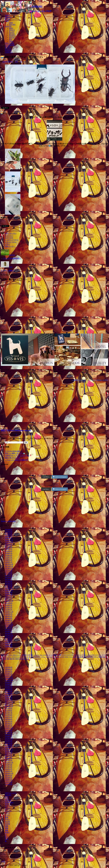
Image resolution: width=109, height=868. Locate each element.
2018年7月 (9, 549)
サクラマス (24, 657)
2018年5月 (9, 553)
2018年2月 (9, 560)
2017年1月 (9, 588)
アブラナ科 (70, 655)
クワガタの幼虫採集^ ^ (13, 451)
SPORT (7, 47)
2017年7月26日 (8, 62)
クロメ (9, 657)
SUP (11, 39)
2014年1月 (9, 623)
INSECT (12, 30)
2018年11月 (9, 540)
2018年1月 (9, 562)
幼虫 (92, 657)
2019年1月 (9, 538)
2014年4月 (9, 616)
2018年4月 (9, 556)
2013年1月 (9, 633)
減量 (11, 659)
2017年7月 (9, 575)
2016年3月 (9, 595)
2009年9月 (9, 642)
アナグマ (64, 655)
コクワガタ (9, 238)
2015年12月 (9, 601)
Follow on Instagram (60, 477)
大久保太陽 (80, 657)
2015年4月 (9, 603)
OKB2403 (24, 655)
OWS (29, 655)
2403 (16, 62)
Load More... (46, 477)
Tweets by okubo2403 (8, 521)
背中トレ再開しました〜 (15, 453)
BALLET (8, 49)
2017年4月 (9, 582)
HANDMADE (10, 45)
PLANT (12, 32)
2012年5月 (9, 638)
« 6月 (3, 861)
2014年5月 (9, 614)
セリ (33, 657)
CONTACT (9, 52)
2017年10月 (9, 569)
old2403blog (9, 802)
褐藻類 (17, 659)
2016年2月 (9, 597)
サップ (7, 807)
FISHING (12, 36)
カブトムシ (9, 236)
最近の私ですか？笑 (12, 458)
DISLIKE (12, 25)
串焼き (75, 657)
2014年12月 (9, 612)
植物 (7, 826)
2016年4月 (9, 592)
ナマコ (43, 657)
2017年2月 (9, 586)
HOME (7, 15)
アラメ (76, 655)
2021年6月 (9, 530)
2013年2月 (9, 631)
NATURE (8, 26)
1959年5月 (9, 646)
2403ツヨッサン (11, 233)
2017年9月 (9, 571)
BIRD (11, 28)
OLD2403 (8, 51)
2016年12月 (9, 590)
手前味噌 (100, 657)
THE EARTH (9, 43)
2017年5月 (9, 579)
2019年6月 (9, 534)
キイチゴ (104, 655)
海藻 (8, 659)
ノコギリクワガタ (12, 240)
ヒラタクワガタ (11, 242)
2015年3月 (9, 605)
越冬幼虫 (22, 659)
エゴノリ (80, 655)
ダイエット (37, 657)
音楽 (7, 839)
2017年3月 (9, 584)
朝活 (5, 659)
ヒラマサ (62, 657)
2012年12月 (9, 636)
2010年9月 (9, 640)
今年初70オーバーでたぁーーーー (18, 456)
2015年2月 (9, 607)
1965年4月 (9, 644)
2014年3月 (9, 618)
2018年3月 (9, 558)
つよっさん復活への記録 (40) (17, 460)
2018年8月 (9, 547)
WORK (7, 19)
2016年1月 (9, 599)
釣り (26, 659)
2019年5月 (9, 536)
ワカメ (71, 657)
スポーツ (8, 811)
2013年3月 (9, 629)
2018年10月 (9, 543)
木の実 (7, 822)
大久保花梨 (87, 657)
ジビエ (29, 657)
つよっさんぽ (44, 655)
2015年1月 (9, 610)
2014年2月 (9, 620)
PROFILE (8, 17)
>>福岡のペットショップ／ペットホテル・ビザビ (90, 380)
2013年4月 (9, 627)
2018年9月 (9, 545)
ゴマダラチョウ (16, 657)
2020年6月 (9, 532)
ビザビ (7, 244)
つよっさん (36, 655)
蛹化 (14, 659)
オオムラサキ (91, 655)
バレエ (57, 657)
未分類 (7, 824)
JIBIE (11, 41)
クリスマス (4, 657)
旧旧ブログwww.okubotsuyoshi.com (16, 430)
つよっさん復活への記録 (54, 655)
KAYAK (12, 38)
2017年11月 (9, 566)
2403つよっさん (8, 655)
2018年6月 (9, 551)
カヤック (8, 804)
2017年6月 (9, 577)
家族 (7, 817)
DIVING (12, 34)
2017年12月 (9, 564)
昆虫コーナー (10, 246)
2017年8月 (9, 573)
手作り (95, 657)
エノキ (85, 655)
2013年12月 (9, 625)
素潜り (7, 833)
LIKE (7, 21)
